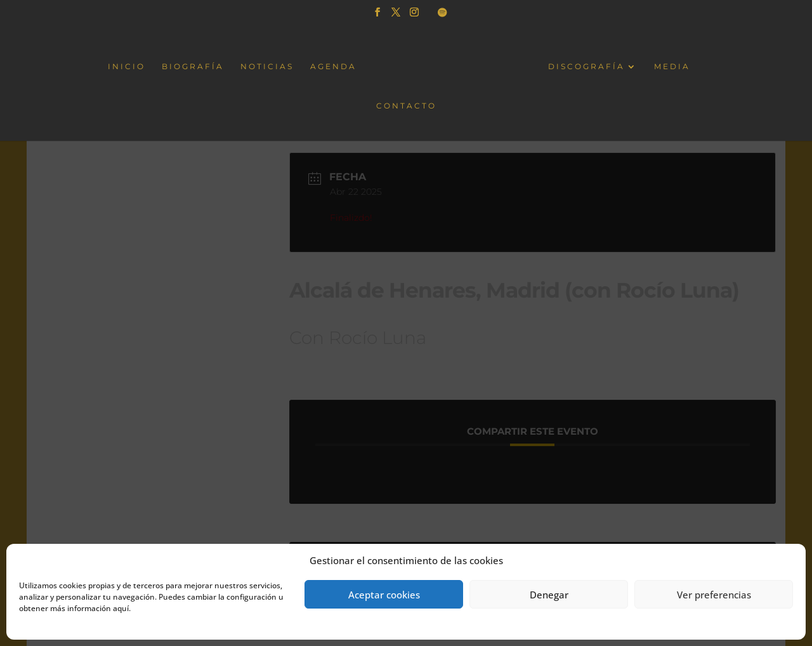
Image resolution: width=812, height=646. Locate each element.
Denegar (549, 595)
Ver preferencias (714, 595)
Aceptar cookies (384, 595)
